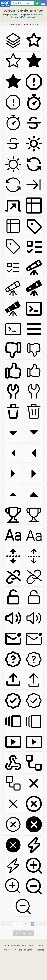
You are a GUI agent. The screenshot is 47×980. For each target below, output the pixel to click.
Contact (39, 946)
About (31, 946)
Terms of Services (26, 950)
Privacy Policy (9, 950)
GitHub (15, 15)
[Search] (37, 3)
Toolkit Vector (37, 15)
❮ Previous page (24, 933)
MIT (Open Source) (28, 17)
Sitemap (40, 950)
